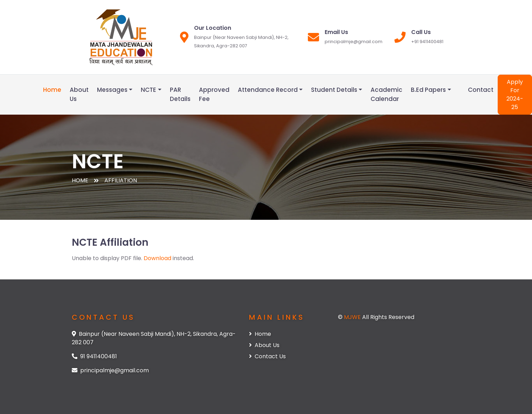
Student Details (334, 90)
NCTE (148, 90)
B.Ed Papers (428, 90)
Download (157, 258)
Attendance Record (268, 90)
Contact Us (267, 356)
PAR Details (180, 94)
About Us (79, 94)
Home (52, 90)
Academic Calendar (386, 94)
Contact (481, 90)
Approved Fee (214, 94)
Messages (112, 90)
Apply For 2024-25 (515, 94)
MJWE (353, 317)
